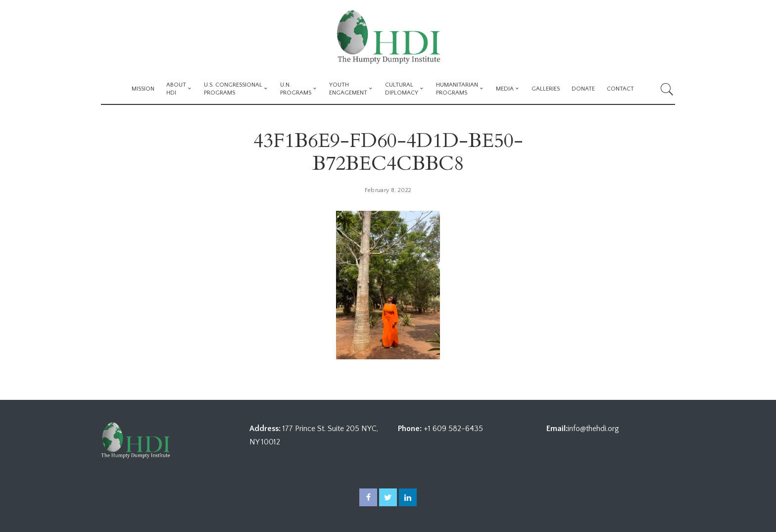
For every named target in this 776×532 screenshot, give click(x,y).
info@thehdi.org (593, 429)
